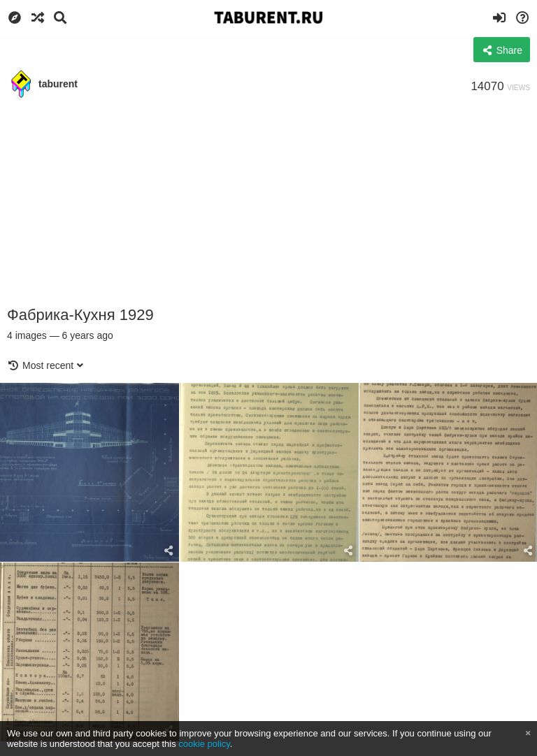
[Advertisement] (268, 203)
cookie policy (204, 744)
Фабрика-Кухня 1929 (80, 315)
